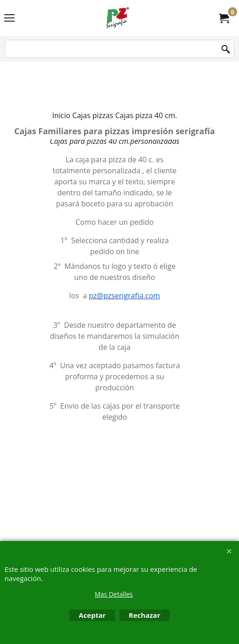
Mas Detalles (114, 594)
